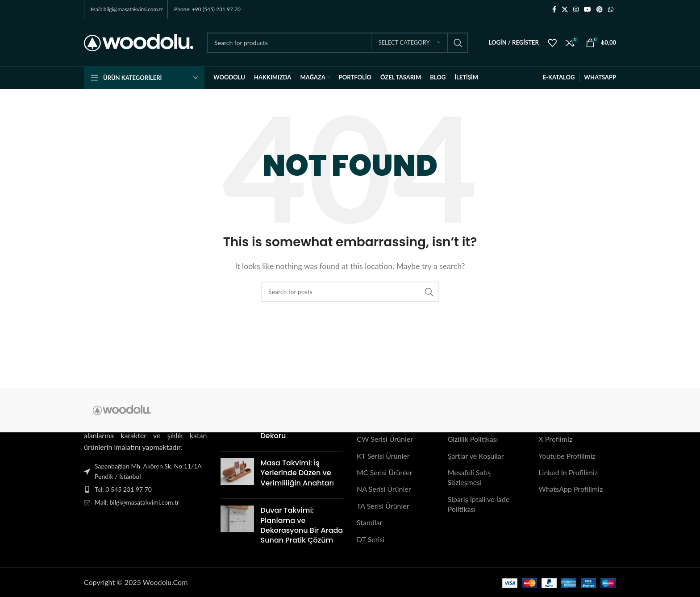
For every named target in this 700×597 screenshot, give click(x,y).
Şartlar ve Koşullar (476, 456)
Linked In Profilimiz (568, 472)
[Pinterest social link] (600, 10)
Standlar (369, 522)
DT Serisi (371, 539)
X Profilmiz (555, 439)
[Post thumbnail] (237, 475)
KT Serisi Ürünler (383, 456)
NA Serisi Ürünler (384, 489)
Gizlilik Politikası (473, 439)
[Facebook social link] (554, 10)
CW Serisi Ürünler (385, 439)
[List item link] (146, 489)
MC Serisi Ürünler (385, 472)
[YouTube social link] (587, 10)
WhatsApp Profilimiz (571, 489)
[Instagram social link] (576, 10)
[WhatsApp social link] (611, 10)
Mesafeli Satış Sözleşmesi (469, 477)
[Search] (337, 43)
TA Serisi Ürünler (383, 506)
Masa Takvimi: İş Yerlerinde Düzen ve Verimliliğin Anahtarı (297, 473)
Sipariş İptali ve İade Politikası (479, 504)
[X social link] (565, 10)
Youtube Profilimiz (567, 456)
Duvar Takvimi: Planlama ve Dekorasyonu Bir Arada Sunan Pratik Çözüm (302, 525)
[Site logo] (139, 42)
